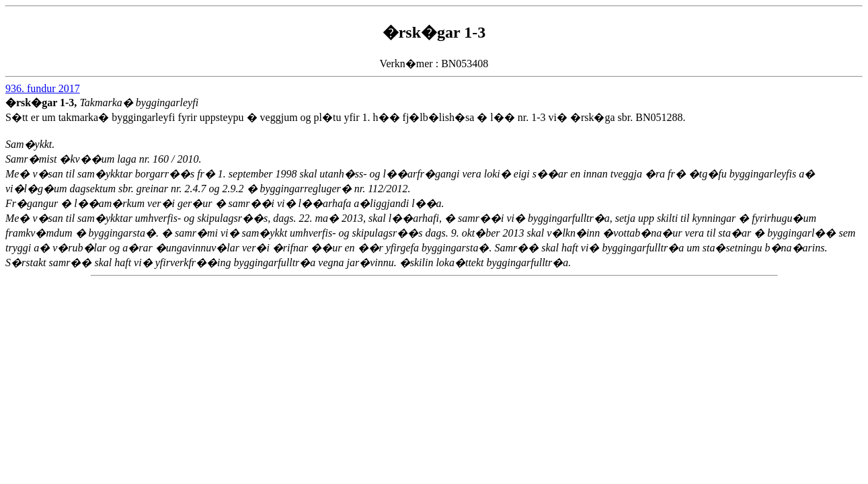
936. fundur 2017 (43, 88)
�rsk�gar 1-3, (42, 103)
